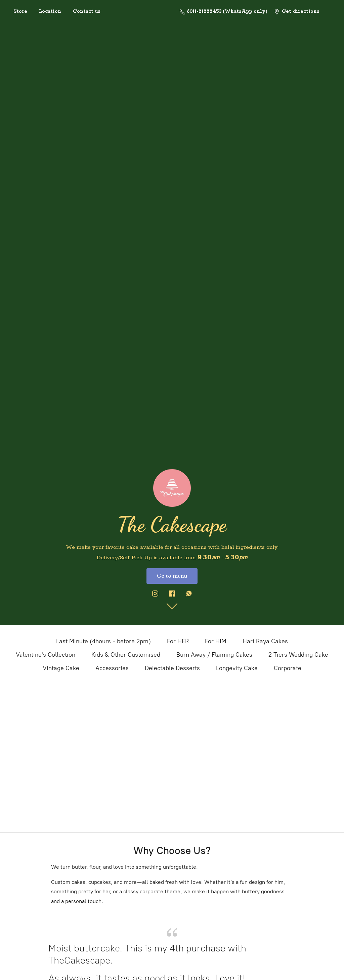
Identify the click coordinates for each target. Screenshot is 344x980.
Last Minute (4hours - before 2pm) (103, 641)
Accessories (112, 668)
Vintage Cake (61, 668)
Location (50, 11)
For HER (178, 641)
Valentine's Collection (46, 655)
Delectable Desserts (172, 668)
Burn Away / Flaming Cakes (214, 655)
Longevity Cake (237, 668)
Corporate (288, 668)
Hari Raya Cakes (265, 641)
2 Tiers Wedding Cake (298, 655)
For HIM (216, 641)
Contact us (87, 11)
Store (20, 11)
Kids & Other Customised (126, 655)
